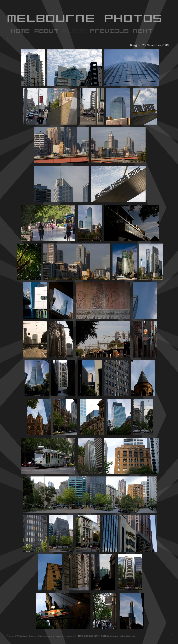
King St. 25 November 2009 (149, 45)
